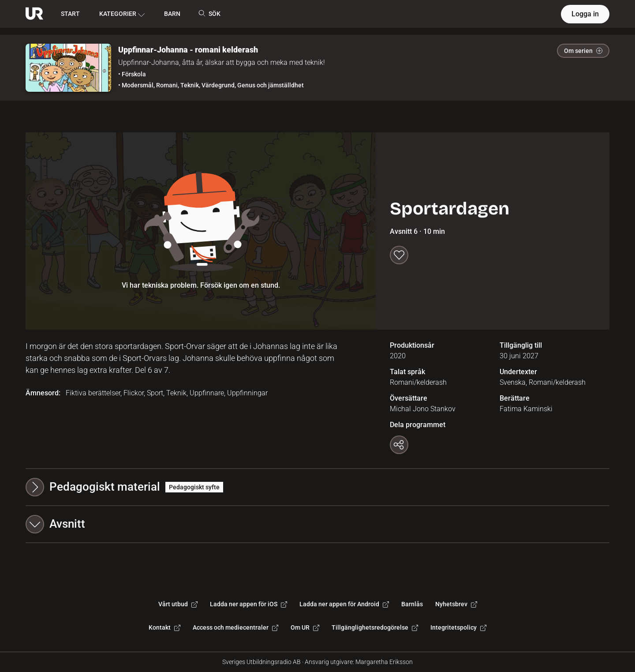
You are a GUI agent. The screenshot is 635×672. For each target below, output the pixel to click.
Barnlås (412, 604)
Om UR (305, 627)
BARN (172, 14)
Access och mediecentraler (235, 627)
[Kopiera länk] (399, 445)
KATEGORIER (122, 14)
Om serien (583, 51)
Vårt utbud (178, 604)
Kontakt (164, 627)
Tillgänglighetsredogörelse (375, 627)
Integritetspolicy (458, 627)
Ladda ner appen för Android (344, 604)
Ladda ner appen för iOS (248, 604)
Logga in (585, 14)
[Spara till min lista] (399, 255)
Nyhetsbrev (456, 604)
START (70, 14)
